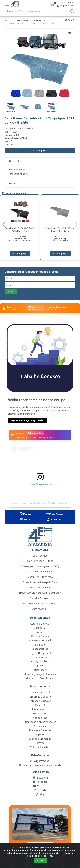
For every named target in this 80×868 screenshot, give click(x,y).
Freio (40, 666)
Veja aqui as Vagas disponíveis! (27, 421)
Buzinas (40, 632)
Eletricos (40, 645)
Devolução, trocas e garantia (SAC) (40, 567)
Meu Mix (25, 514)
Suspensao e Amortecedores (40, 722)
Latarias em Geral (40, 693)
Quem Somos (40, 556)
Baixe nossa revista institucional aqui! (40, 593)
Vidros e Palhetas (40, 748)
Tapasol (40, 735)
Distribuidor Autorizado (40, 577)
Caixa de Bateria (40, 637)
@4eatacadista (35, 433)
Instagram (40, 778)
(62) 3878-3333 (66, 6)
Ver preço (40, 150)
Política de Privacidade (40, 572)
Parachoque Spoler (40, 701)
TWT (18, 144)
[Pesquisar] (72, 11)
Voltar (70, 20)
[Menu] (7, 4)
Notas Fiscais (55, 520)
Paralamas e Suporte (40, 697)
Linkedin (40, 791)
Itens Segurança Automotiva (40, 674)
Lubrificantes (40, 658)
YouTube (40, 786)
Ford (13, 141)
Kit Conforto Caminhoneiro (40, 679)
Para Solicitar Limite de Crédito (40, 604)
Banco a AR (40, 628)
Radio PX (40, 705)
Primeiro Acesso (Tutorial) (40, 561)
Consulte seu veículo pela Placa (40, 583)
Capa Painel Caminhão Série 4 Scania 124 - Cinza (60, 230)
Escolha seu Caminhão (40, 588)
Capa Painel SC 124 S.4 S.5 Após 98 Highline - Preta (20, 230)
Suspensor (40, 726)
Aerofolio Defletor (40, 624)
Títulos (25, 520)
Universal (40, 743)
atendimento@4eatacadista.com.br (40, 766)
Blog (40, 795)
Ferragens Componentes (40, 653)
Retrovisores (40, 714)
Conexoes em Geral (40, 641)
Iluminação (40, 670)
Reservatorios (40, 710)
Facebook (40, 782)
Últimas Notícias (32, 308)
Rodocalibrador (40, 718)
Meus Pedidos (55, 514)
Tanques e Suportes (40, 731)
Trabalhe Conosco (40, 599)
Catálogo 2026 (40, 609)
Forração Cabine (40, 662)
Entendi (41, 861)
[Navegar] (4, 225)
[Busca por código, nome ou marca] (37, 11)
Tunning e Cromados (40, 739)
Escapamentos (40, 649)
